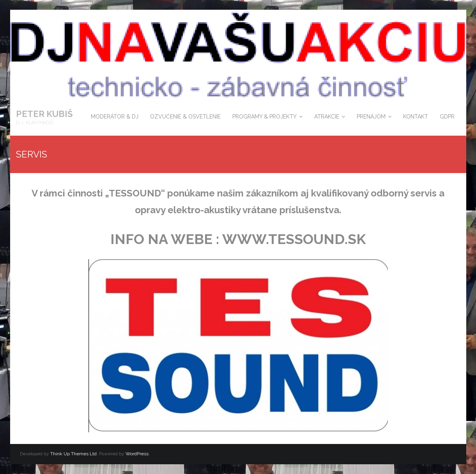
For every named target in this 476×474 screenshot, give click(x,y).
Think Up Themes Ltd (73, 454)
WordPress (137, 454)
